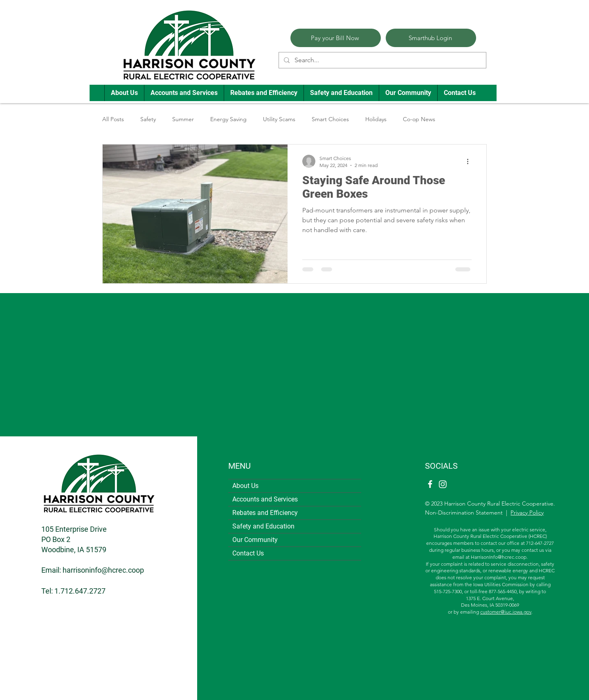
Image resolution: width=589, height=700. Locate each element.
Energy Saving (228, 119)
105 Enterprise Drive (74, 529)
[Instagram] (443, 484)
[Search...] (382, 60)
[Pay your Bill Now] (336, 38)
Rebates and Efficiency (265, 513)
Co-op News (419, 119)
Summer (183, 119)
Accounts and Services (265, 499)
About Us (245, 486)
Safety (148, 119)
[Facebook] (430, 484)
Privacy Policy (527, 513)
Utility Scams (279, 119)
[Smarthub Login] (431, 38)
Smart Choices (330, 119)
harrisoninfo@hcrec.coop (103, 570)
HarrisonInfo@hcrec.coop (499, 557)
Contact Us (248, 553)
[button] (124, 93)
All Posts (113, 119)
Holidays (376, 119)
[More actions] (470, 161)
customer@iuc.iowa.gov (506, 612)
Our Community (255, 540)
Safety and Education (263, 526)
